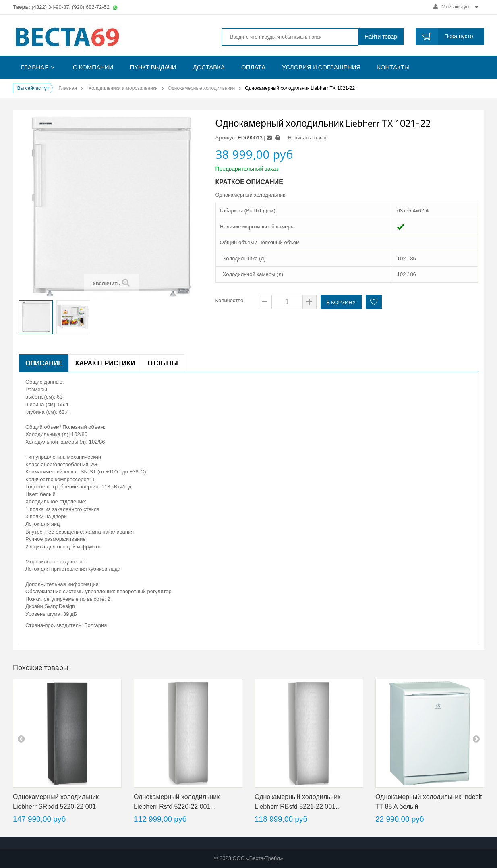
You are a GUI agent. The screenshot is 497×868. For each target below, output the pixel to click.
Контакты (393, 67)
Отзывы (163, 363)
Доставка (209, 67)
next (476, 739)
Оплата (253, 67)
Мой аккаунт (456, 7)
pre (21, 739)
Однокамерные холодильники (201, 88)
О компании (93, 67)
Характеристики (105, 363)
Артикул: (226, 138)
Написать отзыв (307, 138)
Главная (35, 67)
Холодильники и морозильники (123, 88)
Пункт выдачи (153, 67)
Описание (44, 363)
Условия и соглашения (321, 67)
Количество (230, 300)
